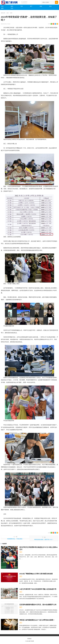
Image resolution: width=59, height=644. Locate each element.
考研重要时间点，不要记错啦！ (15, 539)
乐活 (12, 8)
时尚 (50, 6)
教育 (11, 13)
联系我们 (29, 639)
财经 (12, 6)
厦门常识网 (31, 641)
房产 (31, 6)
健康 (2, 8)
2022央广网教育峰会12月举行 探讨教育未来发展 (36, 574)
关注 (2, 6)
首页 (8, 13)
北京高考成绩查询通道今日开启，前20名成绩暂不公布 (38, 605)
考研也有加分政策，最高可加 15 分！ (44, 539)
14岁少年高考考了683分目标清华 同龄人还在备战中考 (38, 589)
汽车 (22, 6)
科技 (41, 6)
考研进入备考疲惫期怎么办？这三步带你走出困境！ (37, 620)
